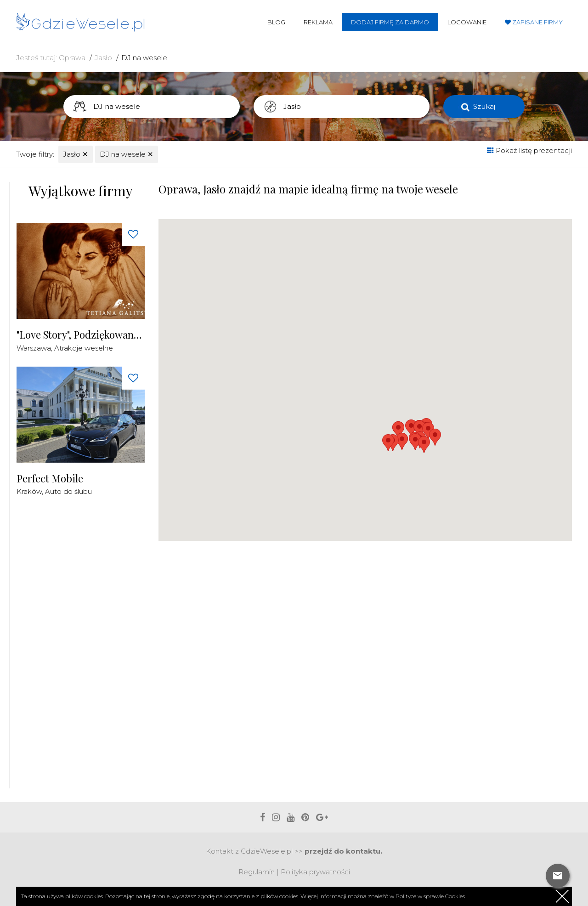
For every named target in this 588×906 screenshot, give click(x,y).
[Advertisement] (85, 648)
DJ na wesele (144, 58)
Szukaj (484, 106)
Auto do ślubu (68, 491)
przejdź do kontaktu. (343, 851)
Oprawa (72, 58)
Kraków (29, 491)
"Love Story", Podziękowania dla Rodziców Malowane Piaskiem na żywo (81, 335)
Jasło (103, 58)
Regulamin (257, 872)
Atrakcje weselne (84, 348)
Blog (276, 22)
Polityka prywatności (315, 872)
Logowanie (467, 22)
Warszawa (34, 348)
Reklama (318, 22)
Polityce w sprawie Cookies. (431, 896)
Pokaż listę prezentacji (529, 150)
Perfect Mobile (50, 478)
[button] (435, 437)
